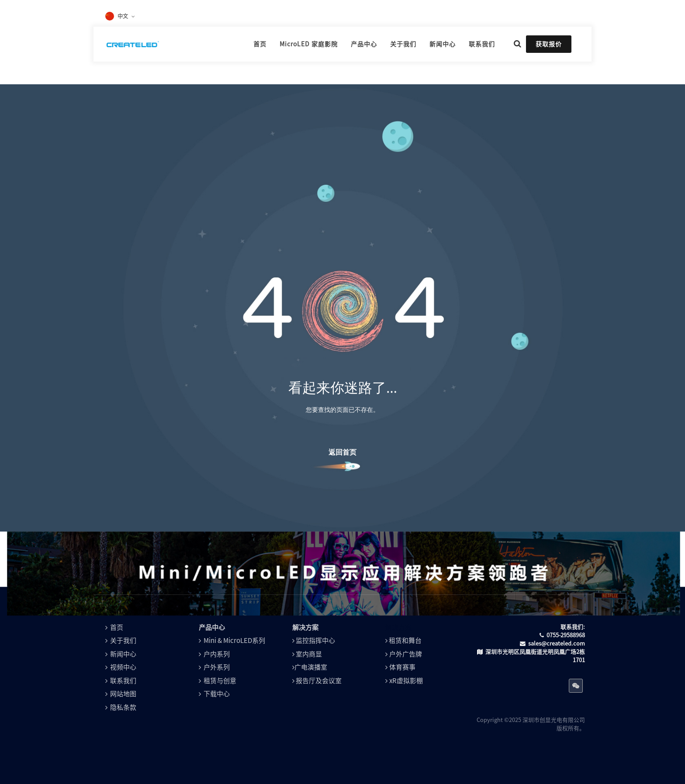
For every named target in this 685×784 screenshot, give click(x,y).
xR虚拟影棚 (406, 681)
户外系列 (217, 667)
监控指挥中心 (315, 641)
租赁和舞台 (405, 641)
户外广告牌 (406, 654)
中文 (123, 16)
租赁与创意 (220, 681)
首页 (117, 627)
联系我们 (123, 681)
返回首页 (342, 452)
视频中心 (123, 667)
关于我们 (123, 641)
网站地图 (123, 694)
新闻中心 (123, 654)
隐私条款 (123, 707)
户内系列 (217, 654)
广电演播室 (311, 667)
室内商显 (309, 654)
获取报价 (549, 44)
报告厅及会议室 (319, 681)
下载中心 (217, 694)
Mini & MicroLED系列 (234, 641)
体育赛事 (402, 667)
